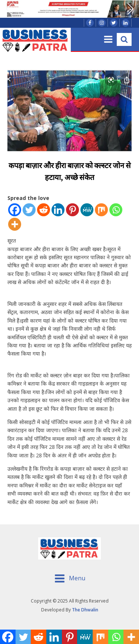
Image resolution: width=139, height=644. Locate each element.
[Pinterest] (72, 210)
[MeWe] (87, 210)
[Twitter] (29, 210)
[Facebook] (15, 210)
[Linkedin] (58, 210)
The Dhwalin (85, 610)
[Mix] (101, 210)
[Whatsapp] (116, 210)
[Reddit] (44, 210)
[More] (15, 224)
